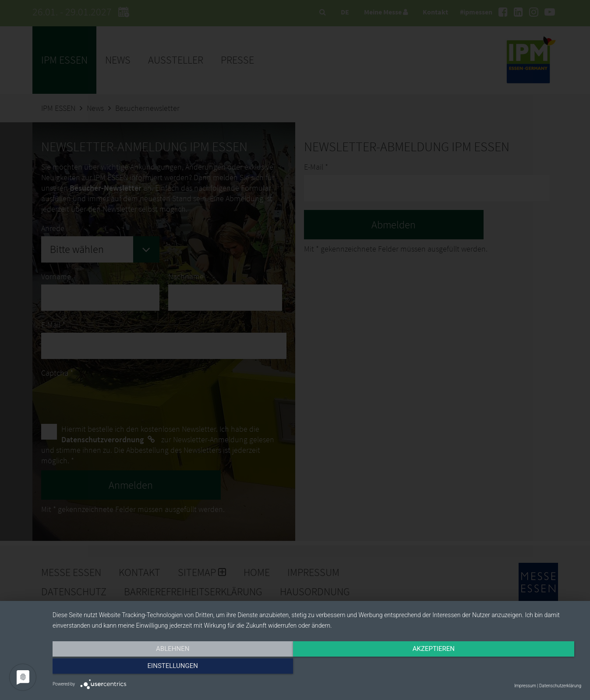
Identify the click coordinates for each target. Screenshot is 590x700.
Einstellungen (502, 668)
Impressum (525, 686)
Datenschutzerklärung (560, 686)
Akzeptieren (317, 668)
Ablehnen (132, 668)
